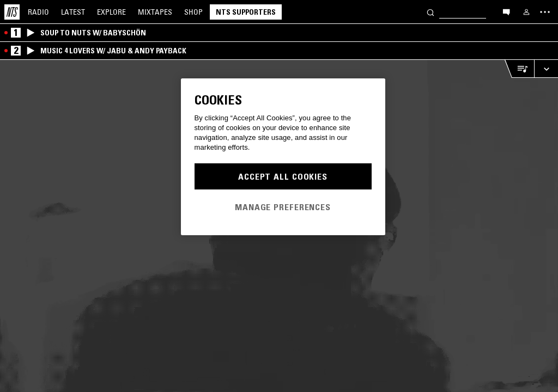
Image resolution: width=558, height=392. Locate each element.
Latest (73, 12)
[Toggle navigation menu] (545, 12)
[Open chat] (506, 11)
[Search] (430, 12)
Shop (193, 12)
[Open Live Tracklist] (519, 69)
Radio (38, 12)
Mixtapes (155, 12)
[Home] (12, 12)
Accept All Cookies (283, 176)
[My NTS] (526, 12)
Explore (111, 12)
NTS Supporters (246, 12)
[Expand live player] (546, 69)
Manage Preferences (283, 207)
